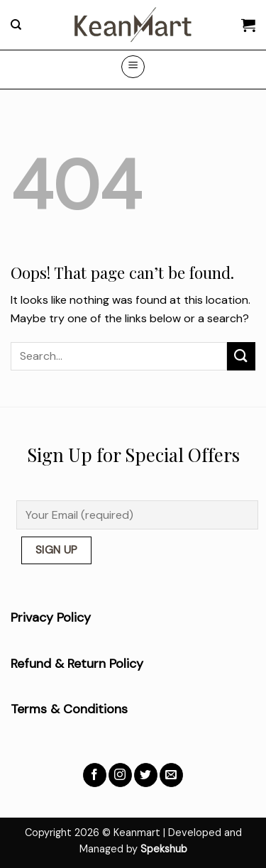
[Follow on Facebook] (95, 775)
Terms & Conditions (69, 709)
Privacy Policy (51, 617)
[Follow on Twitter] (146, 775)
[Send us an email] (171, 775)
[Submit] (241, 356)
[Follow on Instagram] (120, 775)
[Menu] (133, 67)
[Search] (16, 25)
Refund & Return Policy (77, 664)
